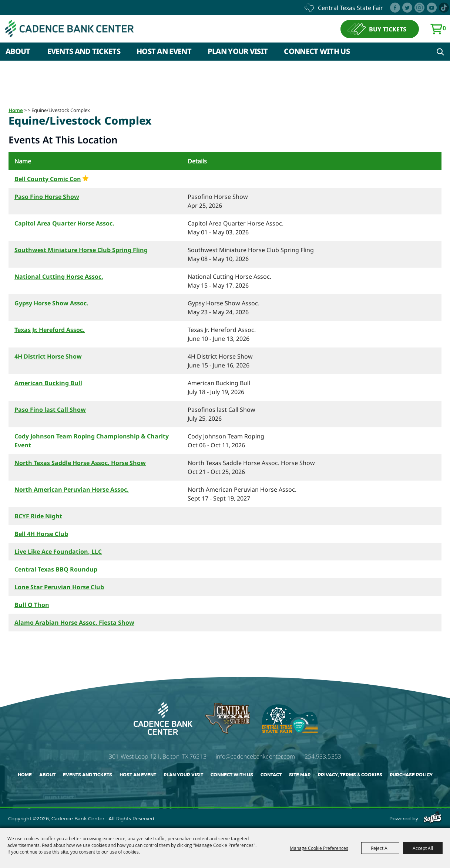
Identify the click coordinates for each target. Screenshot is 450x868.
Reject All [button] (380, 848)
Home (16, 110)
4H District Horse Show (48, 356)
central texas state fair (350, 8)
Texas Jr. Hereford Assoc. (50, 330)
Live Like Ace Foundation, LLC (58, 552)
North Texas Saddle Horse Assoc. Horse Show (80, 463)
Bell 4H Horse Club (41, 534)
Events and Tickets (84, 54)
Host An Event (164, 54)
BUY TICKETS (388, 31)
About (18, 54)
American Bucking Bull (48, 383)
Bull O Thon (32, 605)
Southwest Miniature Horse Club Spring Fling (81, 250)
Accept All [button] (423, 848)
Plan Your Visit (238, 54)
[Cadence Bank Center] (83, 30)
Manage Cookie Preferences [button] (319, 848)
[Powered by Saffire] (432, 818)
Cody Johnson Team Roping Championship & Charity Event (92, 441)
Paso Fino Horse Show (47, 197)
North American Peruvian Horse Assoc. (72, 489)
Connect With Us (317, 54)
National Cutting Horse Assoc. (59, 277)
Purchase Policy (411, 775)
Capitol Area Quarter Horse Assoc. (64, 223)
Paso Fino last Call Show (50, 410)
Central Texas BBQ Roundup (56, 569)
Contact (271, 775)
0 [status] (444, 30)
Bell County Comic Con (48, 179)
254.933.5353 (323, 756)
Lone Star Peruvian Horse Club (59, 587)
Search (440, 55)
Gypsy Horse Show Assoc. (51, 303)
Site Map (300, 775)
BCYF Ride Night (38, 516)
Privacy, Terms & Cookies (350, 775)
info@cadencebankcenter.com (256, 756)
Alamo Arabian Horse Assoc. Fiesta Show (74, 623)
